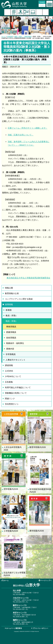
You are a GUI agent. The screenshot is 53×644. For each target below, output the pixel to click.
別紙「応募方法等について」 (21, 135)
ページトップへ (46, 580)
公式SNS (9, 371)
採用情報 (10, 37)
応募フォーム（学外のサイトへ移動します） (28, 128)
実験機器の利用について (16, 393)
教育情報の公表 (12, 293)
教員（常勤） (12, 316)
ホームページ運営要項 (14, 628)
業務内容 (10, 349)
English (42, 6)
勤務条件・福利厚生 (15, 343)
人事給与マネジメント (16, 360)
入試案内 (7, 12)
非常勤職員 (11, 354)
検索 (39, 12)
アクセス (20, 12)
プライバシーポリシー (40, 628)
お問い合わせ (26, 12)
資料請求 (14, 12)
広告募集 (9, 382)
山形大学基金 (46, 12)
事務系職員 (11, 327)
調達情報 (9, 365)
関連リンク (10, 399)
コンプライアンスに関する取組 (19, 299)
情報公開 (9, 288)
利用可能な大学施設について (18, 387)
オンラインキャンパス (33, 12)
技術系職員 (11, 338)
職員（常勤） (12, 321)
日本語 (42, 2)
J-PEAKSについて (13, 376)
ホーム (4, 37)
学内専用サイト (12, 404)
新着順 (9, 310)
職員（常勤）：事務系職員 (23, 37)
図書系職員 (11, 332)
